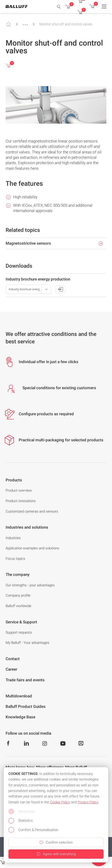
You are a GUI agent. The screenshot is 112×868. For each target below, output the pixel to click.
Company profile (18, 595)
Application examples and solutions (32, 548)
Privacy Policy (88, 802)
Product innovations (21, 501)
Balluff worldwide (18, 606)
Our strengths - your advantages (30, 585)
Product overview (19, 490)
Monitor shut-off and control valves (66, 24)
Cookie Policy (60, 802)
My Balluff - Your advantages (27, 643)
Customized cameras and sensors (32, 511)
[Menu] (104, 7)
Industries (13, 538)
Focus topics (15, 559)
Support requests (19, 632)
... (25, 23)
